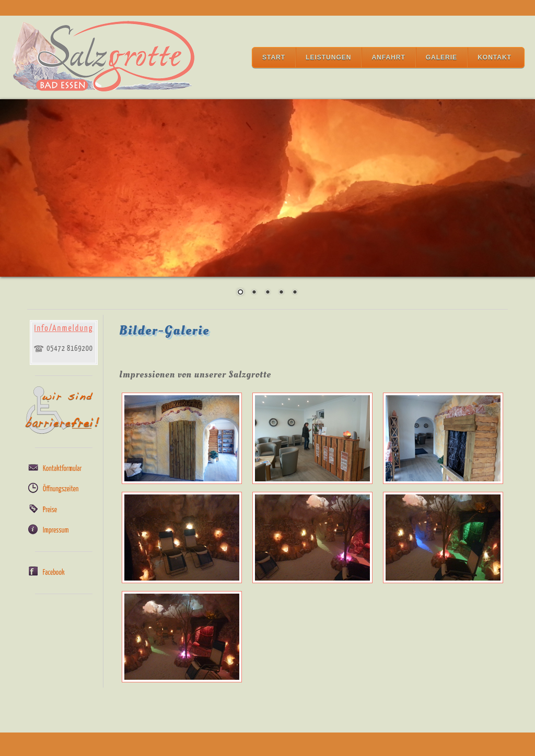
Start (274, 57)
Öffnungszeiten (61, 489)
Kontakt (495, 57)
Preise (50, 510)
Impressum (56, 530)
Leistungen (328, 57)
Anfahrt (388, 57)
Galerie (441, 57)
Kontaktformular (62, 469)
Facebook (54, 573)
